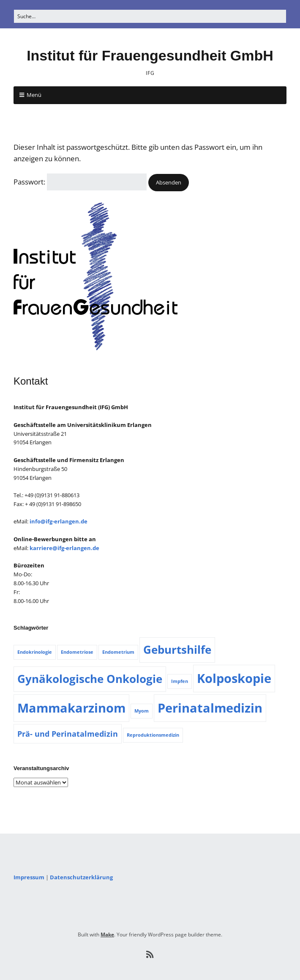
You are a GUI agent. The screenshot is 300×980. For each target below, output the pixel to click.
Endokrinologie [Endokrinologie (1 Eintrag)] (35, 652)
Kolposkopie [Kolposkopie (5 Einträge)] (234, 678)
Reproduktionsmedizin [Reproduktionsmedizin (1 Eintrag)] (153, 735)
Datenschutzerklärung (81, 877)
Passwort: (80, 182)
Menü (34, 95)
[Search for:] (150, 16)
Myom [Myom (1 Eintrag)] (142, 711)
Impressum (29, 877)
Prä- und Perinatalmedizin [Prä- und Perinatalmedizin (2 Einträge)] (68, 734)
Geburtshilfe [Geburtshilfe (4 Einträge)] (177, 650)
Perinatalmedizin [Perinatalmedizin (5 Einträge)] (210, 708)
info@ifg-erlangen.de (59, 521)
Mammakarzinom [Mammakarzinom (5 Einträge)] (71, 708)
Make (107, 935)
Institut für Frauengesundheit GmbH (150, 55)
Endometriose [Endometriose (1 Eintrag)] (77, 652)
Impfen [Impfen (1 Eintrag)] (180, 681)
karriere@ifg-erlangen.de (64, 548)
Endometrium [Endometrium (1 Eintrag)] (118, 652)
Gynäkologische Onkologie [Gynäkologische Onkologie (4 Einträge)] (90, 679)
